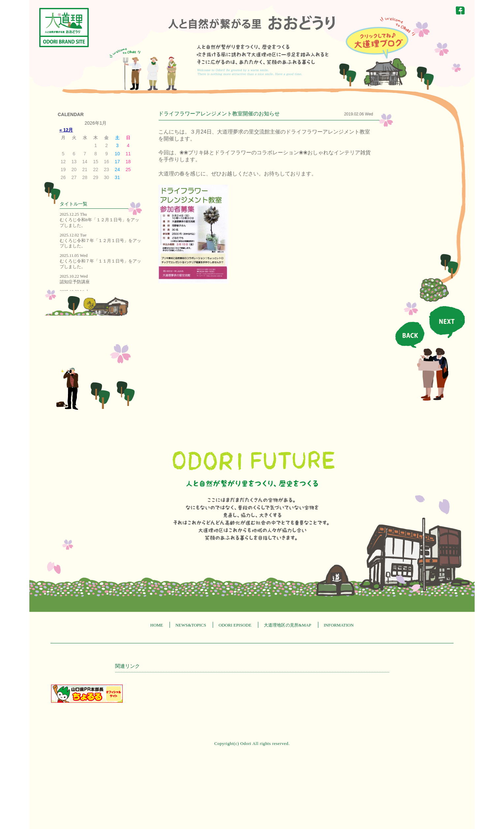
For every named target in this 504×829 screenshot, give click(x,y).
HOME (157, 625)
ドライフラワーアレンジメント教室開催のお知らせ (219, 114)
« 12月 (66, 130)
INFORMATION (339, 625)
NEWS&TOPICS (191, 625)
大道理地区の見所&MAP (288, 625)
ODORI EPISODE (235, 625)
